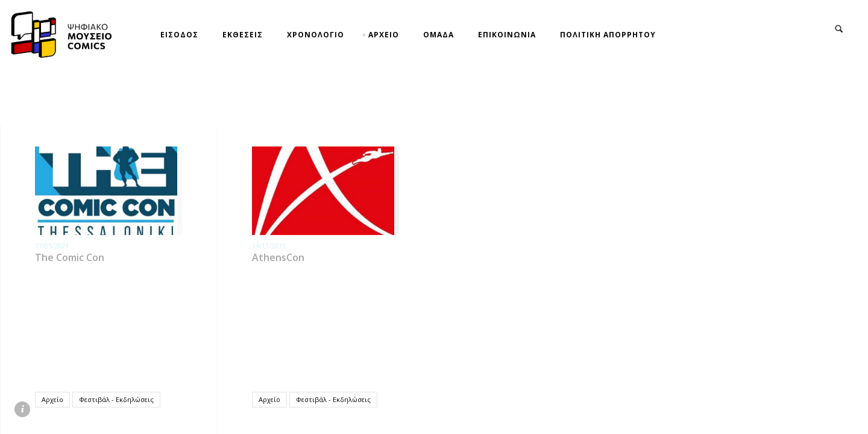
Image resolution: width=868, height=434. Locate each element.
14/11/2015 (269, 246)
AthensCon (278, 257)
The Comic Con (70, 257)
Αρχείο (52, 399)
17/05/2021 (52, 246)
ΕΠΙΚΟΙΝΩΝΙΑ (507, 35)
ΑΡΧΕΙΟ (384, 35)
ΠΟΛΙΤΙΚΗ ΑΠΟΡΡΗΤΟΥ (608, 35)
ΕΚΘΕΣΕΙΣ (243, 35)
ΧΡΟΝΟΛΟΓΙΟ (316, 35)
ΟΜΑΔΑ (439, 35)
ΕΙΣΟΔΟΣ (179, 35)
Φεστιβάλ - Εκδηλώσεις (116, 399)
